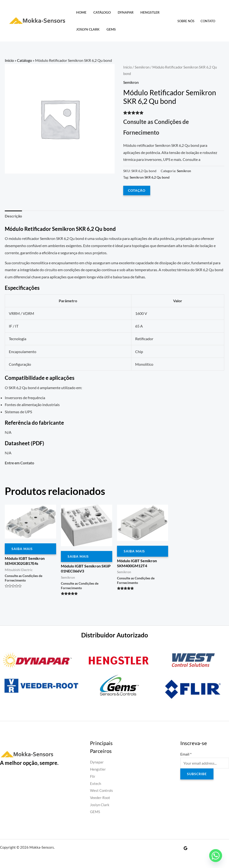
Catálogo (102, 12)
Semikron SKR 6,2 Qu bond (150, 177)
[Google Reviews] (186, 848)
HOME (81, 12)
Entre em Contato (19, 463)
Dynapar (126, 12)
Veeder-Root (101, 797)
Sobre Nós (186, 21)
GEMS (111, 29)
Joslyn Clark (88, 29)
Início (9, 60)
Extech (96, 783)
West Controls (102, 790)
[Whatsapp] (216, 856)
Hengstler (150, 12)
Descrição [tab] (13, 216)
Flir (93, 776)
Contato (208, 21)
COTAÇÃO (137, 190)
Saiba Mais (22, 549)
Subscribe (197, 774)
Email (186, 754)
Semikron (142, 67)
